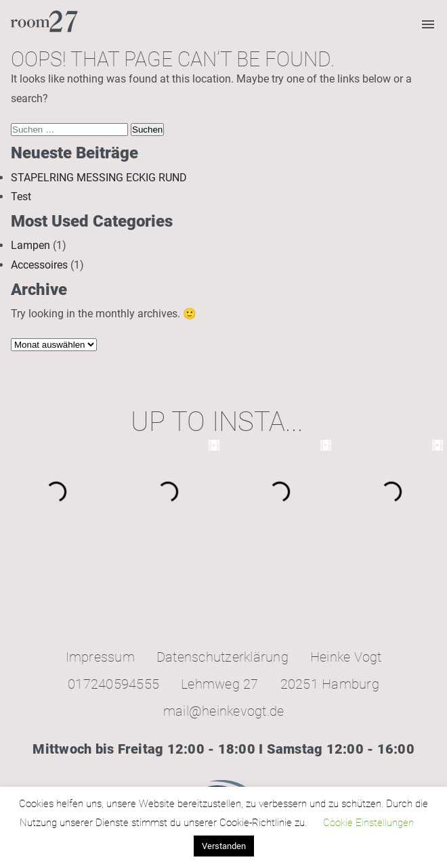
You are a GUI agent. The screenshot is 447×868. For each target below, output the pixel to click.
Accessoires (39, 265)
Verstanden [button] (224, 846)
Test (21, 197)
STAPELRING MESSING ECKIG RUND (99, 178)
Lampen (30, 245)
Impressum (100, 657)
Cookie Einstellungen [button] (368, 823)
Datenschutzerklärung (222, 657)
